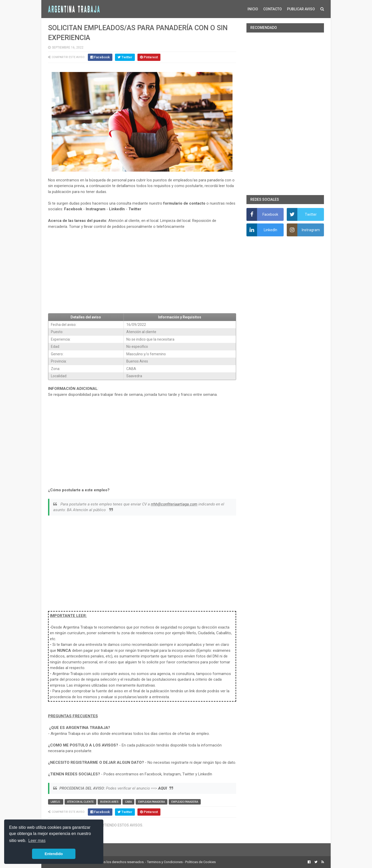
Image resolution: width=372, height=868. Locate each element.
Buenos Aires (109, 802)
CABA (128, 802)
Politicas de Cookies (200, 862)
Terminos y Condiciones (165, 862)
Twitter (135, 209)
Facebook (73, 209)
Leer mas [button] (37, 841)
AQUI (162, 788)
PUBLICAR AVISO (301, 9)
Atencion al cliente (80, 802)
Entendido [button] (54, 854)
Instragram (96, 209)
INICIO (253, 9)
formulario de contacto (184, 203)
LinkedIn (117, 209)
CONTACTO (273, 9)
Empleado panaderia (185, 802)
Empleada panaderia (152, 802)
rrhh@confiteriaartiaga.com (174, 504)
